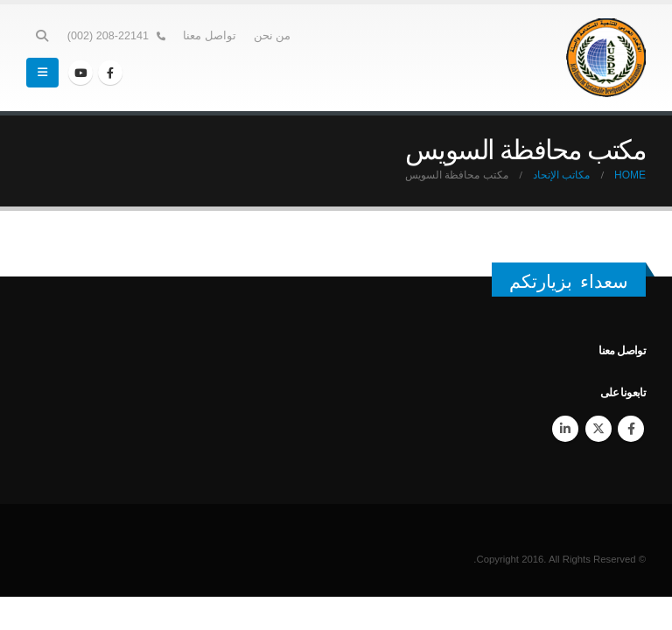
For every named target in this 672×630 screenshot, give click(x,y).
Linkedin (565, 429)
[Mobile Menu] (42, 73)
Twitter (598, 429)
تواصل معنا (210, 36)
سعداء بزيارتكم (569, 281)
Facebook (631, 429)
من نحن (273, 36)
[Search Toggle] (42, 36)
